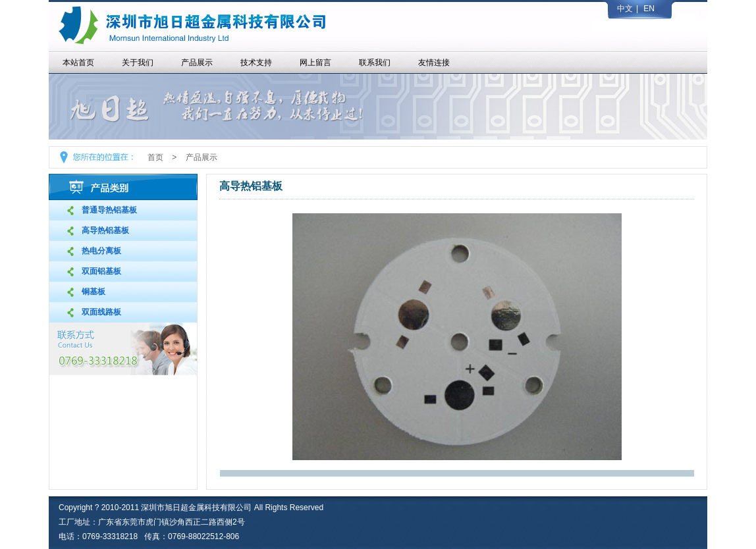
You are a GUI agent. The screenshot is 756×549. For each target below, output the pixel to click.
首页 (155, 157)
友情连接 (434, 63)
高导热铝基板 (105, 230)
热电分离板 (101, 251)
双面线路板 (101, 312)
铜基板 (94, 292)
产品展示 (197, 63)
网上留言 (315, 63)
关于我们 (138, 63)
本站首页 (78, 63)
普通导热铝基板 (109, 210)
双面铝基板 (101, 271)
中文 (625, 9)
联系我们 (375, 63)
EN (649, 9)
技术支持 (256, 63)
